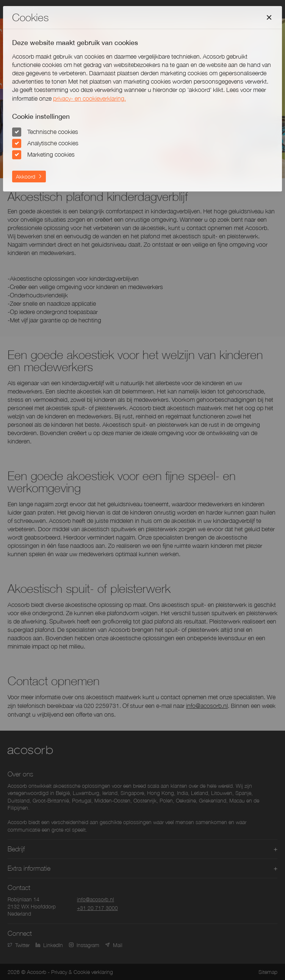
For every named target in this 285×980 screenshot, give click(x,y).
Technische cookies (53, 132)
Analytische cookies (53, 143)
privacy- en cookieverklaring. (89, 98)
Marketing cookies (51, 154)
